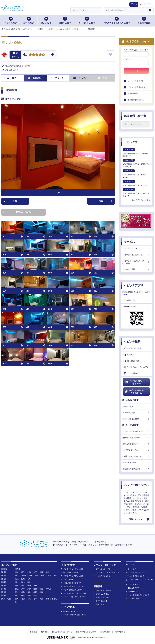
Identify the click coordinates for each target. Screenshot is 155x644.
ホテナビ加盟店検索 (136, 419)
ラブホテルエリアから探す (136, 367)
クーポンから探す (87, 21)
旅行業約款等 (105, 632)
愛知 (17, 586)
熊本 (35, 599)
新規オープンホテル (102, 591)
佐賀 (23, 599)
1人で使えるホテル (136, 450)
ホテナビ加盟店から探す (71, 590)
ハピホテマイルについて (136, 255)
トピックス (131, 142)
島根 (35, 592)
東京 (17, 576)
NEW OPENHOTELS (70, 611)
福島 (47, 572)
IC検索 (128, 355)
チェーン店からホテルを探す (73, 597)
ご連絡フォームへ (135, 519)
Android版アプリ (136, 307)
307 (106, 201)
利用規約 (45, 632)
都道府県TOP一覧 (135, 116)
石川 (17, 582)
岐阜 (23, 586)
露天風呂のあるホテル (136, 438)
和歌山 (48, 589)
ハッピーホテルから (136, 485)
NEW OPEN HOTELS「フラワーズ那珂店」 (136, 153)
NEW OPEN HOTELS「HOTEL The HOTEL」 (136, 163)
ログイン (136, 71)
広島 (23, 592)
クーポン (80, 78)
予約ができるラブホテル (71, 583)
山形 (29, 572)
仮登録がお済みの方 (136, 100)
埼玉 (31, 576)
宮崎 (47, 599)
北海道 (18, 569)
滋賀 (35, 589)
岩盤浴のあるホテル (136, 444)
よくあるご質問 (136, 269)
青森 (17, 572)
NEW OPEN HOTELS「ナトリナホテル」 (136, 192)
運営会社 (33, 632)
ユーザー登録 (145, 4)
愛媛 (29, 596)
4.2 (25, 55)
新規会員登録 (133, 93)
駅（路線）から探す (70, 573)
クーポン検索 (136, 406)
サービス (129, 242)
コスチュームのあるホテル (136, 431)
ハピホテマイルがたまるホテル (135, 392)
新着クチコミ (100, 604)
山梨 (23, 579)
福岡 (17, 599)
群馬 (55, 576)
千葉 (37, 576)
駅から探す (29, 21)
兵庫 (23, 589)
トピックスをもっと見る (140, 200)
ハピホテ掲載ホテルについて (138, 595)
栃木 (43, 576)
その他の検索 (144, 21)
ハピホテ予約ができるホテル (134, 382)
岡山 (17, 592)
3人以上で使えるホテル (136, 456)
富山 (23, 582)
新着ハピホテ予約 (101, 597)
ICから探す (46, 21)
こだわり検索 (131, 373)
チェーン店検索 (136, 413)
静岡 (29, 586)
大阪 (17, 589)
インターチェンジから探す (72, 569)
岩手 (35, 572)
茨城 (49, 576)
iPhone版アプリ (136, 300)
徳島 (23, 596)
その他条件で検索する (136, 469)
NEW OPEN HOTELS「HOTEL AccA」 (134, 174)
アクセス (57, 78)
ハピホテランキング (136, 248)
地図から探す (65, 21)
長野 (29, 579)
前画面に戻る (17, 212)
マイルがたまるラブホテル (72, 586)
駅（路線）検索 (132, 361)
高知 (35, 596)
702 (11, 201)
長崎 (29, 599)
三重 (35, 586)
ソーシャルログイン (136, 81)
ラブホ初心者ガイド (102, 569)
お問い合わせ (120, 632)
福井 (29, 582)
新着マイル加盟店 (101, 594)
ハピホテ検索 (132, 342)
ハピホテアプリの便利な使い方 (106, 573)
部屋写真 (34, 78)
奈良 (41, 589)
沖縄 (17, 602)
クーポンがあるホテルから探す (74, 593)
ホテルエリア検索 (132, 348)
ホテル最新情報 (100, 601)
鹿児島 (54, 599)
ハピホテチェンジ (133, 585)
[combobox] (125, 10)
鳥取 (29, 592)
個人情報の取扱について (62, 632)
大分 (41, 599)
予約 (103, 78)
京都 (29, 589)
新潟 (17, 579)
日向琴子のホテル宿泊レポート (74, 615)
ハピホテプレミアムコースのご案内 (136, 262)
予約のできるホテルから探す (117, 21)
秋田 (23, 572)
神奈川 (24, 576)
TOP (11, 78)
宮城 (41, 572)
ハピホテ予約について (135, 576)
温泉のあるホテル (136, 463)
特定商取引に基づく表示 (86, 632)
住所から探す (11, 21)
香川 (17, 596)
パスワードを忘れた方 (137, 87)
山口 (41, 592)
